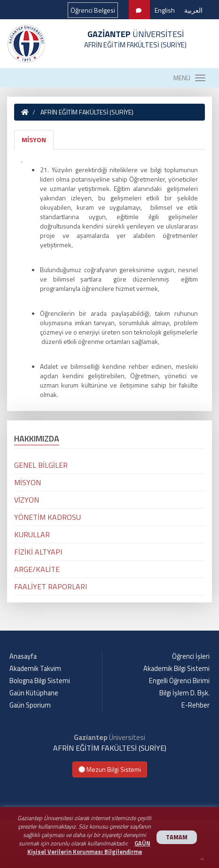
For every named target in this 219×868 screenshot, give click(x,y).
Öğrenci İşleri (191, 656)
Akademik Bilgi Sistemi (176, 669)
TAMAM (177, 837)
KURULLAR (32, 534)
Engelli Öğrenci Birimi (179, 681)
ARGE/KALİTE (37, 569)
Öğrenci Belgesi (93, 10)
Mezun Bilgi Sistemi (110, 769)
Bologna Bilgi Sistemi (40, 681)
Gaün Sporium (30, 705)
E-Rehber (196, 705)
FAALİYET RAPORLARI (51, 586)
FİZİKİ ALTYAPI (38, 552)
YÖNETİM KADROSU (47, 517)
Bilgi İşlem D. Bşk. (184, 693)
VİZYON (27, 500)
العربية (193, 10)
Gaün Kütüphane (34, 693)
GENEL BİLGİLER (41, 465)
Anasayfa (23, 656)
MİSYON (34, 140)
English (165, 10)
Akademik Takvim (35, 669)
